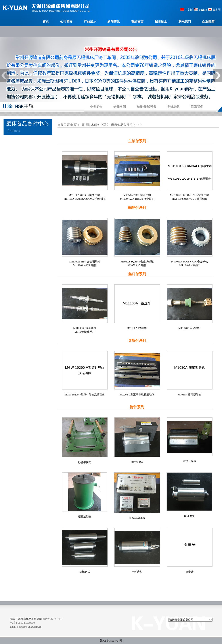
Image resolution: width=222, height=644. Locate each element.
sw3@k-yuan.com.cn (30, 627)
